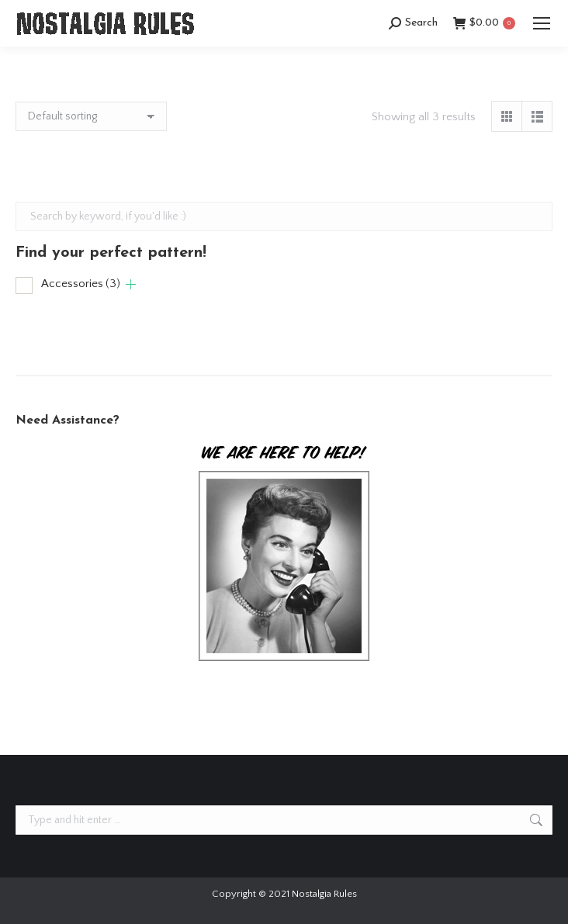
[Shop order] (91, 116)
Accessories (81, 284)
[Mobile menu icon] (542, 23)
